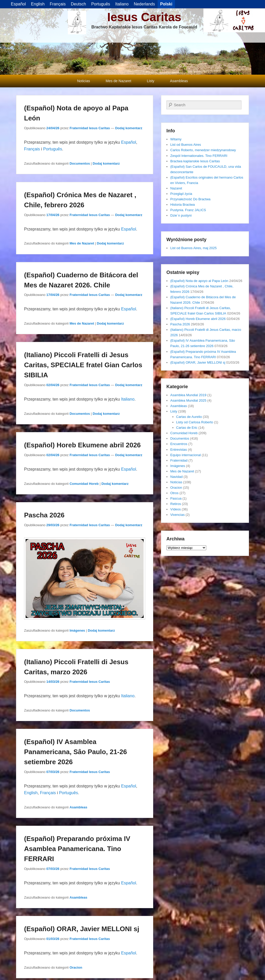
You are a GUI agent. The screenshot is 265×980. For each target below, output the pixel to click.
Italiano (128, 399)
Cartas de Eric (187, 428)
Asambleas (179, 81)
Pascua (176, 498)
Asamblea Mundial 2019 (188, 395)
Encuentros (179, 444)
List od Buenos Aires (186, 145)
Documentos (80, 163)
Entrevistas (179, 450)
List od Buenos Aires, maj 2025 (193, 248)
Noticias (84, 81)
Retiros (176, 504)
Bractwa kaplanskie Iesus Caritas (195, 161)
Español (129, 142)
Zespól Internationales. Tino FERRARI (199, 156)
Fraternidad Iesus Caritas (90, 128)
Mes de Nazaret (118, 81)
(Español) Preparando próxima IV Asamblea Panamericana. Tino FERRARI (77, 849)
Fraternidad (179, 460)
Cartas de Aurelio (189, 417)
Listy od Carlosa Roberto (195, 422)
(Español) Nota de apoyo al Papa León (199, 281)
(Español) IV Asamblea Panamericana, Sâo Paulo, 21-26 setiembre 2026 (75, 752)
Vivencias (177, 515)
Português (53, 149)
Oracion (76, 967)
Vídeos (175, 509)
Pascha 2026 (44, 515)
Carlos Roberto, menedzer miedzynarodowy (203, 150)
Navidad (176, 477)
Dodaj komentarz (129, 128)
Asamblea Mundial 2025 (188, 400)
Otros (174, 493)
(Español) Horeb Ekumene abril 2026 (82, 445)
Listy (151, 81)
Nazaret (176, 188)
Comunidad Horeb (84, 484)
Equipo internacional (186, 455)
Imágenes (77, 630)
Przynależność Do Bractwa (190, 199)
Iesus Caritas (144, 17)
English (31, 793)
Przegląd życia (181, 194)
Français (32, 149)
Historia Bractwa (183, 205)
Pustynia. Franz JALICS (188, 210)
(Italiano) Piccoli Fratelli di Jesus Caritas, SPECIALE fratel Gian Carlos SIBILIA (83, 365)
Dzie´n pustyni (181, 215)
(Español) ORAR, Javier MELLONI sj (82, 929)
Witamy (176, 139)
